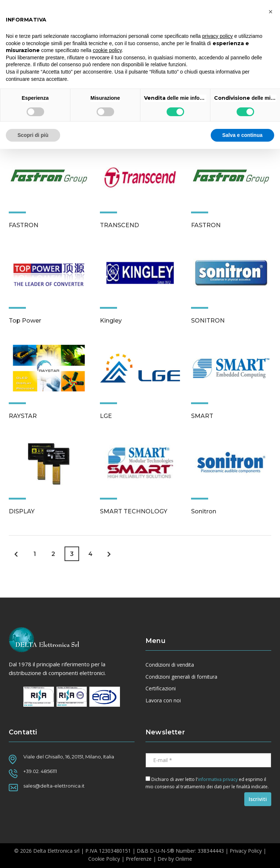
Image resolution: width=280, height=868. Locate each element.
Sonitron (204, 511)
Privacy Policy (246, 851)
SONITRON (208, 321)
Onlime (184, 859)
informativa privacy (218, 779)
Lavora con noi (163, 701)
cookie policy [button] (107, 50)
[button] (271, 12)
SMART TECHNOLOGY (134, 511)
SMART (202, 416)
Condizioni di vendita (170, 665)
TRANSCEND (119, 225)
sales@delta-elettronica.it (54, 786)
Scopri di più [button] (33, 135)
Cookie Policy (104, 859)
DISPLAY (22, 511)
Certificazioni (161, 689)
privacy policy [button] (218, 36)
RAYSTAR (23, 416)
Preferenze (139, 859)
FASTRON (24, 225)
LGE (106, 416)
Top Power (25, 321)
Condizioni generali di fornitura (181, 677)
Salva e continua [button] (242, 135)
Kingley (111, 321)
